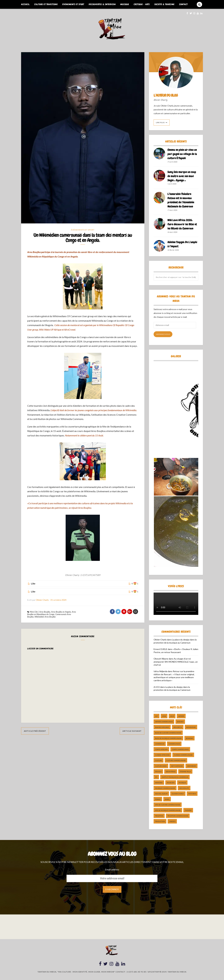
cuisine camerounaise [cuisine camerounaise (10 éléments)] (183, 755)
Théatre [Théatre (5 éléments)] (188, 810)
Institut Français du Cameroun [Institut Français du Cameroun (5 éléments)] (175, 777)
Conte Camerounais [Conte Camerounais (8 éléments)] (180, 749)
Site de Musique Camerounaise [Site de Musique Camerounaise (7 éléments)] (168, 810)
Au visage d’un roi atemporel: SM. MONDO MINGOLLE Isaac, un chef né (176, 662)
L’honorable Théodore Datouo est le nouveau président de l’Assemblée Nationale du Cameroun (181, 200)
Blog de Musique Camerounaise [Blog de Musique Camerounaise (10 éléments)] (168, 738)
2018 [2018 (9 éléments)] (164, 716)
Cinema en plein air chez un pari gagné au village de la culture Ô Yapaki (182, 154)
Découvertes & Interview (102, 4)
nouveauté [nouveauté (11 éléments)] (184, 788)
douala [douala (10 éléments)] (158, 772)
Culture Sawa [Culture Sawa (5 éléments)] (161, 766)
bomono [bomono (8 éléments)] (189, 738)
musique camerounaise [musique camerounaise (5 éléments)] (165, 788)
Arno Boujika (45, 612)
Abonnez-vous (163, 334)
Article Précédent (35, 731)
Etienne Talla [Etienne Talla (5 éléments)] (185, 772)
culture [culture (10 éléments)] (159, 760)
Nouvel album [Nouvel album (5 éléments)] (161, 794)
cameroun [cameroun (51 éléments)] (160, 744)
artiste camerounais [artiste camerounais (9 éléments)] (164, 722)
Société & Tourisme (164, 4)
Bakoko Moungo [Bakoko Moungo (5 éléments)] (162, 727)
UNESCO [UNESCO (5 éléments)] (172, 821)
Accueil (25, 4)
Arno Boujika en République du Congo (52, 613)
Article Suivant (132, 731)
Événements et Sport (73, 4)
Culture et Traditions (46, 4)
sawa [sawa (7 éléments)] (167, 799)
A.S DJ (157, 687)
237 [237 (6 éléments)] (157, 716)
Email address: (112, 869)
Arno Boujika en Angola (61, 612)
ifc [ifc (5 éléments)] (156, 777)
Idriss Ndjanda (160, 671)
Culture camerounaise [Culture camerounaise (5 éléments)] (176, 760)
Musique (125, 4)
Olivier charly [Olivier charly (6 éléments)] (178, 794)
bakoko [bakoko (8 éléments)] (180, 722)
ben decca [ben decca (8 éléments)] (178, 727)
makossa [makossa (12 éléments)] (159, 783)
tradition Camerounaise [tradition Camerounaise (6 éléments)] (178, 816)
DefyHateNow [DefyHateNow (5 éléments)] (177, 766)
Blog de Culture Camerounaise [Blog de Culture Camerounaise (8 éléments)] (168, 733)
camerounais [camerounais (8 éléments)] (174, 744)
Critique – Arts (142, 4)
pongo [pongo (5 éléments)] (158, 799)
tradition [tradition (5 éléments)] (159, 816)
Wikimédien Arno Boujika (45, 617)
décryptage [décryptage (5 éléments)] (171, 772)
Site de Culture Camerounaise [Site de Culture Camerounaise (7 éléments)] (168, 805)
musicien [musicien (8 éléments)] (171, 783)
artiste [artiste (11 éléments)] (181, 716)
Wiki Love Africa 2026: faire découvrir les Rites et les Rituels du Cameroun (182, 224)
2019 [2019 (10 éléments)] (172, 716)
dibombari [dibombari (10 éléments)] (191, 766)
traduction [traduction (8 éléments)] (160, 821)
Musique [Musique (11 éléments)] (182, 783)
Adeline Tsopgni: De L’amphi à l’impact (182, 244)
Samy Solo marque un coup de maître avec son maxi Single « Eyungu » (182, 176)
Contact (183, 4)
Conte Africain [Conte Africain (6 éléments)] (161, 749)
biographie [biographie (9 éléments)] (191, 727)
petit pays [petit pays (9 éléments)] (192, 794)
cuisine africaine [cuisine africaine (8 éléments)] (162, 755)
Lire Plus (160, 122)
